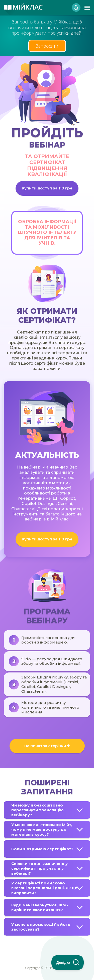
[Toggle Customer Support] (68, 963)
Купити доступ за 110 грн (47, 188)
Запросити (47, 46)
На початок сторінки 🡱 (47, 746)
